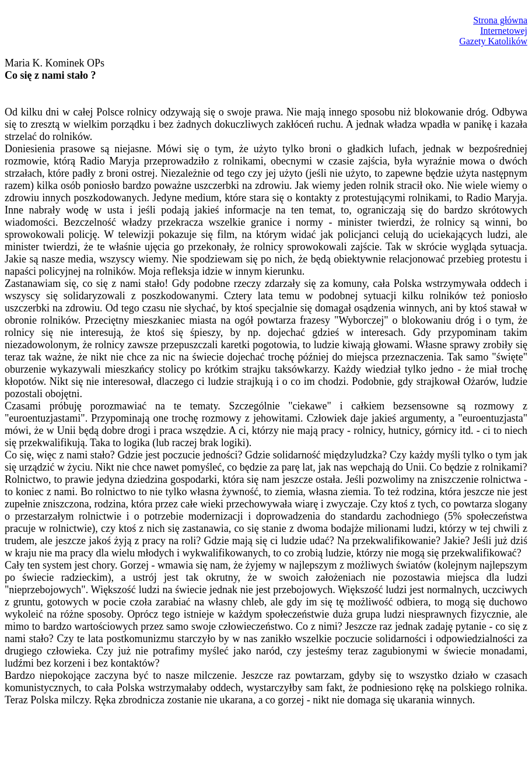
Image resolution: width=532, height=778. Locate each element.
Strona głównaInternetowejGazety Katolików (493, 31)
